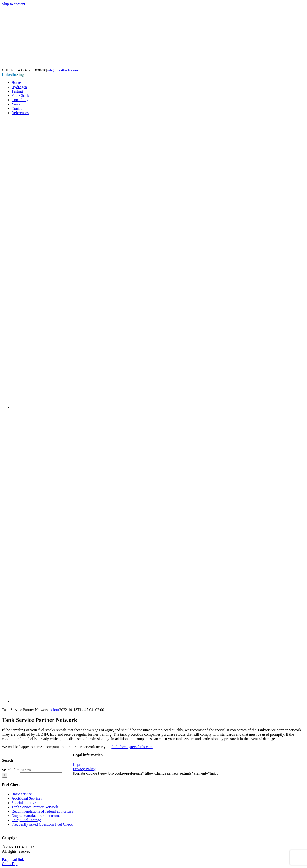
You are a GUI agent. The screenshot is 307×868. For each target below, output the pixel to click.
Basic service (22, 794)
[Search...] (41, 770)
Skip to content (14, 4)
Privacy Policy (84, 769)
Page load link (13, 859)
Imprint (79, 765)
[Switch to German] (158, 407)
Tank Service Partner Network (35, 807)
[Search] (5, 775)
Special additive (24, 803)
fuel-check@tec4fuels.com (132, 747)
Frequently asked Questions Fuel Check (42, 824)
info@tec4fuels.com (62, 70)
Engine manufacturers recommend (38, 816)
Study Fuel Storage (26, 820)
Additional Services (27, 798)
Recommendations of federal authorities (42, 811)
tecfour (54, 710)
